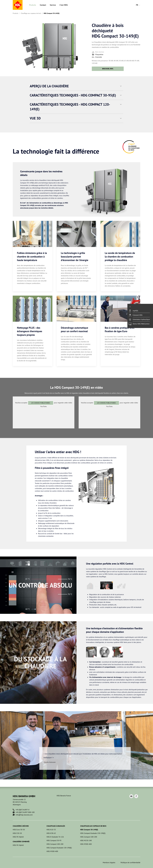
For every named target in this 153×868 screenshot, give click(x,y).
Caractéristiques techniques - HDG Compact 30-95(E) (73, 95)
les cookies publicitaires (41, 403)
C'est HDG (64, 5)
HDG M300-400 (52, 851)
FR (138, 5)
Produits (33, 5)
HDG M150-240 (86, 840)
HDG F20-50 (17, 833)
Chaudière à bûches (21, 826)
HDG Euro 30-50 (19, 830)
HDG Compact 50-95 (54, 840)
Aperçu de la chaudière (49, 86)
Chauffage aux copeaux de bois (31, 13)
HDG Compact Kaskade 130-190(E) (59, 848)
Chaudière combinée (21, 841)
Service (53, 5)
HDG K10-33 (51, 830)
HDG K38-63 (51, 833)
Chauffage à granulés (56, 826)
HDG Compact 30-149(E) (52, 13)
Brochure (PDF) (108, 69)
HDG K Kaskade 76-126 (55, 837)
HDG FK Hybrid (18, 837)
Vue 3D (35, 118)
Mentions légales (109, 862)
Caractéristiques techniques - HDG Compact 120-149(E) (70, 107)
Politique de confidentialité (130, 862)
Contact (43, 5)
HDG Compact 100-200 (55, 844)
